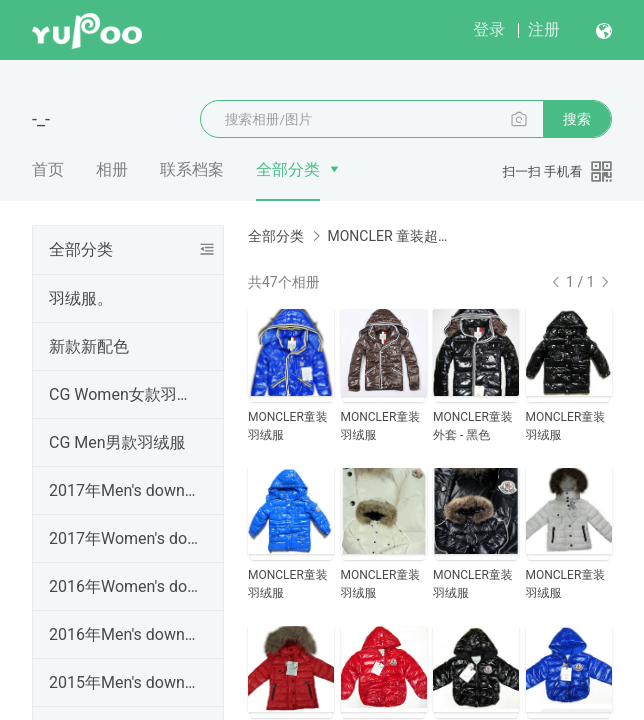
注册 (544, 29)
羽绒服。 (81, 298)
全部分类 (288, 169)
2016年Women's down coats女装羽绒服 (124, 586)
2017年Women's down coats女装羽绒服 (124, 538)
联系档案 (192, 169)
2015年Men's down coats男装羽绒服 (124, 682)
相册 (112, 169)
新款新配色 (89, 346)
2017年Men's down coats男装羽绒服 (124, 490)
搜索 (577, 119)
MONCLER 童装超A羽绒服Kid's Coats (390, 236)
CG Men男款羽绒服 (117, 442)
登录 (489, 29)
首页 (48, 169)
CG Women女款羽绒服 (124, 394)
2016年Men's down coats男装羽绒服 (124, 634)
